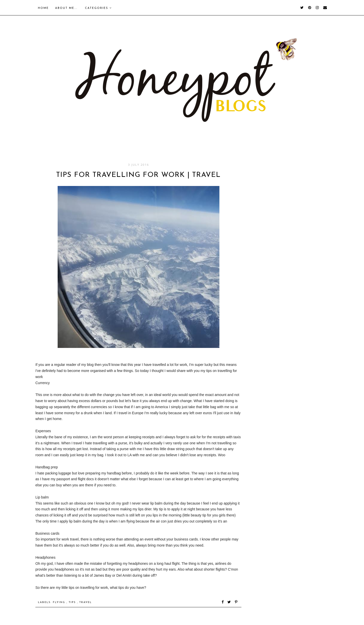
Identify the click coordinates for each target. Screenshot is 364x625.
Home (43, 8)
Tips (73, 602)
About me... (66, 8)
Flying (60, 602)
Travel (86, 602)
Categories (98, 8)
